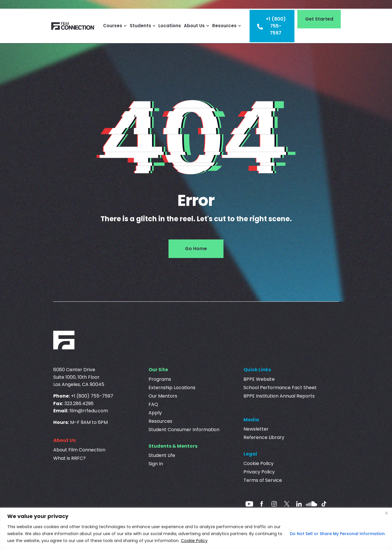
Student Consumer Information (184, 430)
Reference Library (264, 437)
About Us (197, 26)
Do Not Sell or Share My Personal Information (337, 534)
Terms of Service (263, 480)
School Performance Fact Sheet (280, 388)
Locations (170, 26)
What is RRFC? (69, 458)
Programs (160, 379)
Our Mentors (163, 396)
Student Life (162, 455)
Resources (227, 26)
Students (143, 26)
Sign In (156, 464)
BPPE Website (259, 379)
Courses (115, 26)
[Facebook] (262, 504)
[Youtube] (249, 504)
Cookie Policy (194, 541)
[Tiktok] (324, 504)
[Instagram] (274, 504)
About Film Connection (79, 450)
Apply (155, 413)
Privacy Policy (259, 472)
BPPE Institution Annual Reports (279, 396)
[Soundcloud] (312, 504)
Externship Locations (172, 388)
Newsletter (256, 429)
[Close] (386, 513)
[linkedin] (299, 504)
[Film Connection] (73, 26)
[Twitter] (287, 504)
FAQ (153, 404)
